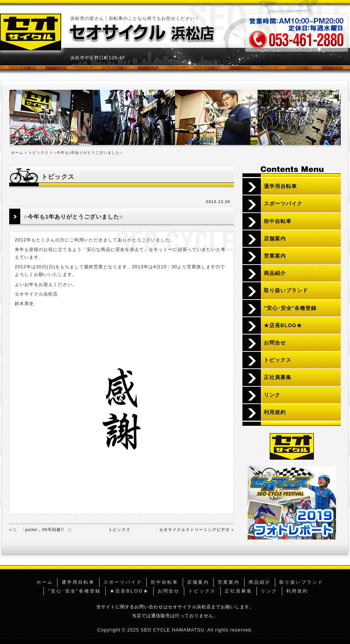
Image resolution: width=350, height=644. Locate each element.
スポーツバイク (283, 204)
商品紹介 (275, 273)
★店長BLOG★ (283, 325)
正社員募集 (278, 377)
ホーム (17, 153)
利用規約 (275, 412)
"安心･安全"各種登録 (290, 308)
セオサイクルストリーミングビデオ (195, 530)
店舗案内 (275, 239)
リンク (272, 395)
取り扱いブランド (286, 291)
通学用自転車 (280, 186)
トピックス (38, 153)
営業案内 (275, 256)
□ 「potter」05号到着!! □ (42, 530)
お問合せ (275, 343)
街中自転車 (278, 221)
